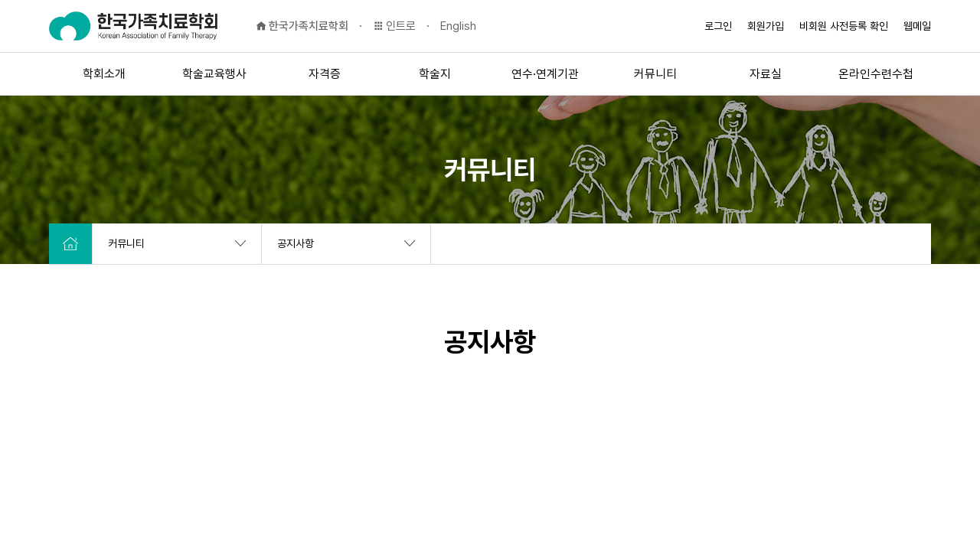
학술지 (435, 74)
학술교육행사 (214, 74)
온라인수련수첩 (876, 74)
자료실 (766, 74)
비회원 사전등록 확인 (844, 26)
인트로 (394, 26)
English (458, 26)
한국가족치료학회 (302, 26)
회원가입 (766, 26)
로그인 (718, 26)
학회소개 (104, 74)
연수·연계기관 (545, 74)
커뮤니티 (655, 74)
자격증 (325, 74)
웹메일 (917, 26)
